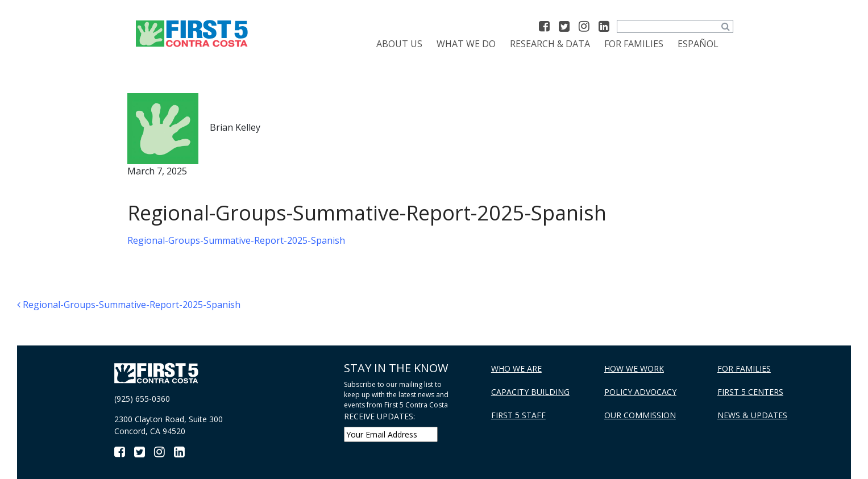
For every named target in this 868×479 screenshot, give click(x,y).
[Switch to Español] (698, 44)
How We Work (634, 368)
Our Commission (640, 415)
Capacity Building (530, 392)
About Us (399, 44)
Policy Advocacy (640, 392)
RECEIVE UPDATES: (379, 416)
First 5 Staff (518, 415)
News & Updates (752, 415)
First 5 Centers (750, 392)
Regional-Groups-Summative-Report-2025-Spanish (236, 240)
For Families (634, 44)
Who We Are (516, 368)
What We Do (466, 44)
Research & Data (550, 44)
